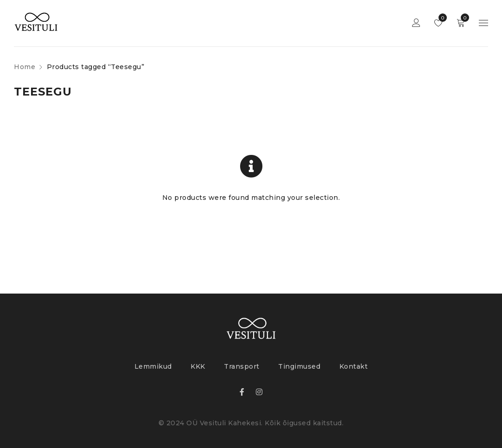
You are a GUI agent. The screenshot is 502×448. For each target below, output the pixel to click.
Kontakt (354, 366)
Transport (242, 366)
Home (25, 67)
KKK (198, 366)
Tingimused (299, 366)
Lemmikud (441, 18)
